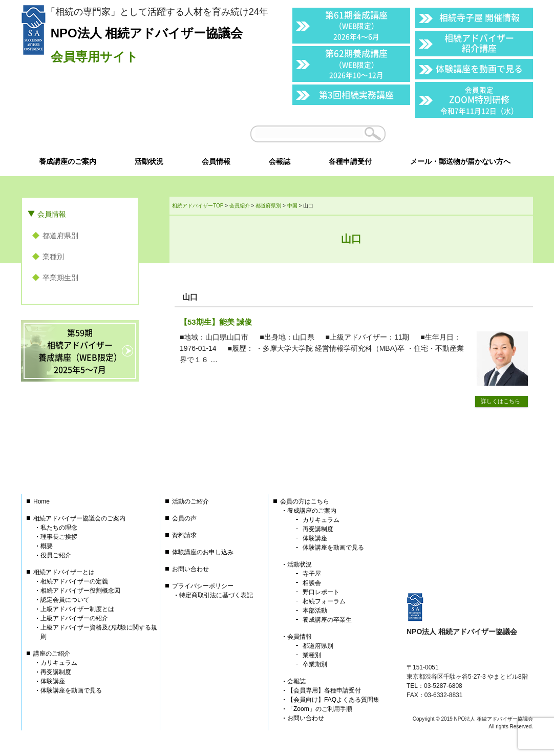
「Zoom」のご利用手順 (320, 709)
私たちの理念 (59, 528)
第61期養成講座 (356, 25)
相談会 (312, 583)
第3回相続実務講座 (356, 94)
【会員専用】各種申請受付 (324, 690)
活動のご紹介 (190, 501)
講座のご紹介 (52, 654)
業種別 (53, 257)
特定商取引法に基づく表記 (216, 595)
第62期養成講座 (356, 63)
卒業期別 (315, 664)
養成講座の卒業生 (327, 620)
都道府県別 (60, 236)
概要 (47, 546)
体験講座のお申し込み (203, 552)
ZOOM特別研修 (479, 100)
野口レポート (321, 592)
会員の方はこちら (305, 501)
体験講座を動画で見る (479, 68)
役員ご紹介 (56, 555)
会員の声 (184, 518)
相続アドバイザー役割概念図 (80, 591)
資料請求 (184, 535)
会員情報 (52, 214)
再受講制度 (56, 672)
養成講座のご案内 (312, 511)
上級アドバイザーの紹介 (74, 618)
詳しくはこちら (500, 401)
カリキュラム (59, 663)
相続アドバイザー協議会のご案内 (79, 518)
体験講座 (53, 681)
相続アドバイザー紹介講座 (479, 43)
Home (41, 501)
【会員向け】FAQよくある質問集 (333, 700)
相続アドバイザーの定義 (74, 581)
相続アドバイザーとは (64, 572)
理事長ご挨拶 (59, 537)
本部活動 (315, 611)
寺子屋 (312, 574)
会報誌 (296, 681)
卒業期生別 (60, 278)
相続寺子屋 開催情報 (480, 17)
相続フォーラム (324, 601)
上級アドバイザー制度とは (77, 609)
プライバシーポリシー (203, 586)
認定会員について (65, 600)
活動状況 (300, 564)
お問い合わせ (190, 569)
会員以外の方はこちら (462, 134)
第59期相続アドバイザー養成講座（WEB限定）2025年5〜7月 (80, 351)
